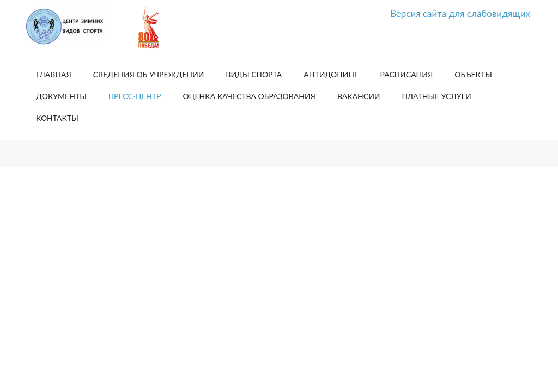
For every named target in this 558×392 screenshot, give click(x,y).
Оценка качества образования (249, 96)
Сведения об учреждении (149, 74)
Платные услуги (437, 96)
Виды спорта (254, 74)
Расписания (407, 74)
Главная (54, 74)
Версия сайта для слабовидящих (460, 13)
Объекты (473, 74)
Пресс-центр (135, 96)
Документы (61, 96)
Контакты (57, 118)
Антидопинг (331, 74)
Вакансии (359, 96)
